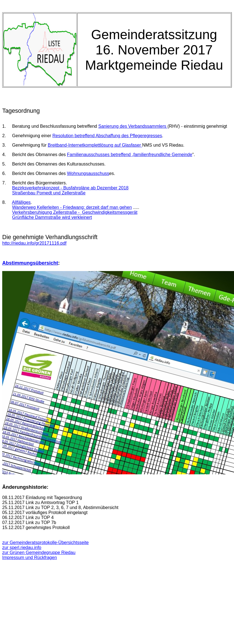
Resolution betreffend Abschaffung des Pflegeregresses (107, 136)
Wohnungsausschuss (88, 173)
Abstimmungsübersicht (30, 263)
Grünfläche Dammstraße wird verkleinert (52, 217)
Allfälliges (21, 202)
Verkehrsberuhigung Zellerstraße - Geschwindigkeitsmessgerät (75, 212)
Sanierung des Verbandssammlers (133, 126)
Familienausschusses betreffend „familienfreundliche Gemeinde (130, 155)
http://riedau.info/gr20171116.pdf (34, 243)
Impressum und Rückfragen (30, 557)
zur (22, 547)
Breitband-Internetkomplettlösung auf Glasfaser (95, 145)
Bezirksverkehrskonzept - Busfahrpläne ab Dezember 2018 (70, 188)
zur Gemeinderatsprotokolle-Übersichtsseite (45, 542)
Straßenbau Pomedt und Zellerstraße (49, 193)
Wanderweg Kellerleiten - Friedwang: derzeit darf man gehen (72, 207)
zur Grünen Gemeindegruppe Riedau (39, 552)
